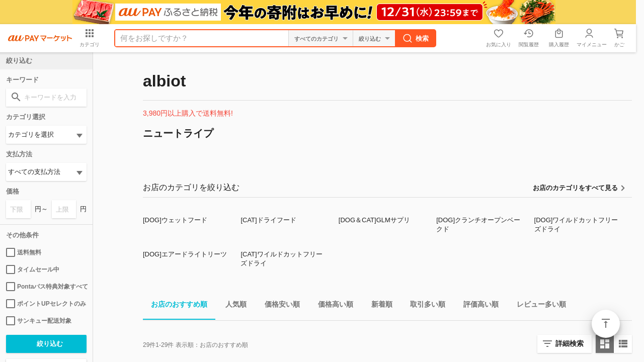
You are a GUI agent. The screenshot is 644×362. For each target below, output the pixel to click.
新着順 (378, 306)
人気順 (232, 306)
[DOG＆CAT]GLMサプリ (374, 220)
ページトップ (606, 324)
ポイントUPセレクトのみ (46, 304)
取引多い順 (424, 306)
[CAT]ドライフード (268, 220)
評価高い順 (477, 306)
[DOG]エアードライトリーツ (185, 254)
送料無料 (24, 252)
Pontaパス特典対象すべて (46, 287)
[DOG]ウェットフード (175, 220)
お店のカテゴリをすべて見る (575, 188)
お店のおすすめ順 (175, 306)
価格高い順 (332, 306)
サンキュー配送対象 (39, 321)
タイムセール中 (33, 269)
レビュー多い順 (537, 306)
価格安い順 (278, 306)
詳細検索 (570, 343)
